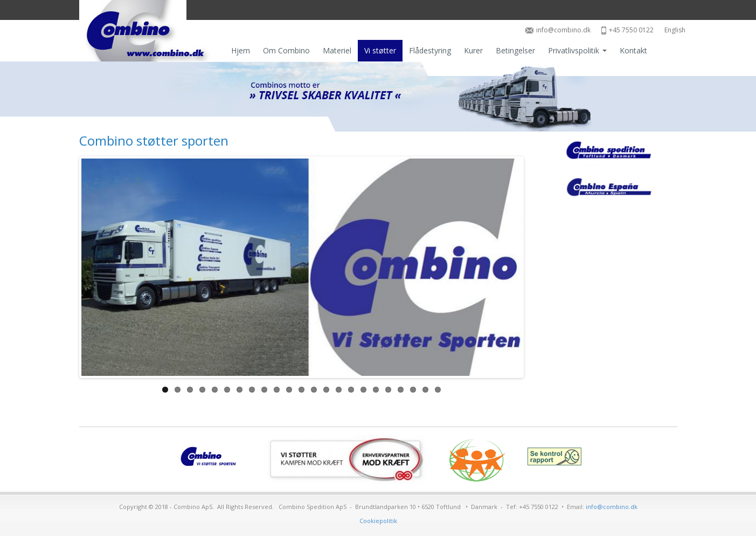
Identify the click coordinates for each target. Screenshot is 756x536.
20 (401, 390)
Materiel (337, 50)
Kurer (473, 50)
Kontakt (633, 50)
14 (326, 390)
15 (339, 390)
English (675, 30)
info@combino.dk (558, 30)
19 (388, 390)
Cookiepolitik (378, 521)
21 (413, 390)
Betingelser (515, 50)
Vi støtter (380, 50)
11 (289, 390)
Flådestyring (430, 50)
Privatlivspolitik (577, 50)
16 (351, 390)
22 (425, 390)
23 (438, 390)
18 (376, 390)
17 (363, 390)
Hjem (241, 50)
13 (314, 390)
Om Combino (286, 50)
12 (301, 390)
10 (277, 390)
